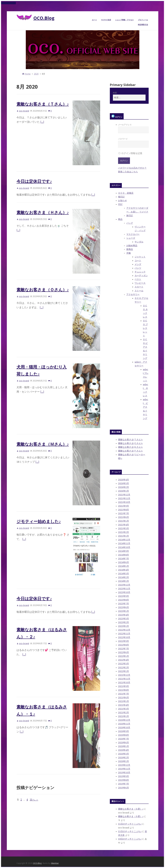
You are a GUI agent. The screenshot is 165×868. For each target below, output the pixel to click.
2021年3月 (123, 709)
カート (94, 20)
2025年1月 (123, 536)
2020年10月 (124, 728)
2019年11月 (124, 769)
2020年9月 (123, 731)
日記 (120, 204)
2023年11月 (124, 589)
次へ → (34, 800)
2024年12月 (124, 540)
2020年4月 (123, 750)
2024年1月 (123, 581)
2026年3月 (123, 483)
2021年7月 (123, 694)
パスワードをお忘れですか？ (132, 168)
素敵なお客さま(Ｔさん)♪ (130, 440)
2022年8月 (123, 645)
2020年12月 (124, 720)
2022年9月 (123, 641)
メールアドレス (133, 128)
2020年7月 (123, 739)
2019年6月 (123, 788)
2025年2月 (123, 532)
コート (138, 261)
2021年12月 (124, 675)
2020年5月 (123, 746)
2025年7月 (123, 513)
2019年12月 (124, 765)
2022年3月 (123, 664)
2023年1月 (123, 626)
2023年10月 (124, 592)
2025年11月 (124, 498)
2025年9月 (123, 506)
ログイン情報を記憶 (130, 153)
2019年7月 (123, 784)
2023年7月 (123, 604)
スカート (139, 287)
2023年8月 (123, 600)
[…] (42, 122)
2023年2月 (123, 622)
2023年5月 (123, 611)
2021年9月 (123, 686)
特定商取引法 (143, 25)
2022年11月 (124, 634)
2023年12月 (124, 585)
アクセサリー (133, 294)
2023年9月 (123, 596)
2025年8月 (123, 510)
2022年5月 (123, 656)
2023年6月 (123, 607)
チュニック (140, 272)
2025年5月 (123, 521)
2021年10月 (124, 682)
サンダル (139, 242)
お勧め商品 (132, 246)
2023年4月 (123, 615)
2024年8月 (123, 555)
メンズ (138, 264)
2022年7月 (123, 649)
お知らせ (122, 201)
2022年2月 (123, 667)
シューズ (131, 238)
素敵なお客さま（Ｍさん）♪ (43, 444)
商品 (120, 219)
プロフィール (143, 20)
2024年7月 (123, 559)
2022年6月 (123, 652)
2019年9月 (123, 776)
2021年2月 (123, 713)
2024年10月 (124, 547)
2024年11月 (124, 543)
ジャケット (140, 257)
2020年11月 (124, 724)
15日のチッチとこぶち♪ (130, 824)
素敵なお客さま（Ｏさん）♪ (43, 290)
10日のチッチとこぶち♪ (130, 839)
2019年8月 (123, 780)
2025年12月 (124, 495)
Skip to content (8, 3)
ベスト (138, 279)
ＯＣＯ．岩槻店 (126, 193)
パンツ (138, 268)
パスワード (133, 143)
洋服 (129, 253)
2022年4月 (123, 660)
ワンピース (140, 283)
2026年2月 (123, 487)
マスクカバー (133, 234)
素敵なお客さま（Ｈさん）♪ (43, 212)
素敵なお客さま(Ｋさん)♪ (130, 447)
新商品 (130, 249)
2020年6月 (123, 743)
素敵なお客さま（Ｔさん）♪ (43, 104)
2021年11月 (124, 679)
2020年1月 (123, 761)
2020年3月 (123, 754)
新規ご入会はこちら (128, 172)
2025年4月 (123, 525)
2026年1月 (123, 491)
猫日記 (121, 197)
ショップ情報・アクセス (124, 20)
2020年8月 (123, 735)
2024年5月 (123, 566)
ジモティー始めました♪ (39, 521)
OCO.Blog (44, 18)
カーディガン (141, 276)
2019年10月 (124, 773)
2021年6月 (123, 698)
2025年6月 (123, 517)
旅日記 (130, 216)
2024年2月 (123, 577)
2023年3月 (123, 619)
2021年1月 (123, 716)
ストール (139, 291)
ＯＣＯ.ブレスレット (145, 328)
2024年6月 (123, 562)
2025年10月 (124, 502)
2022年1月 (123, 671)
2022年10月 (124, 637)
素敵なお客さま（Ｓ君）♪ (131, 809)
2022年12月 (124, 630)
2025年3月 (123, 528)
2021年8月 (123, 690)
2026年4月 (123, 480)
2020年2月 (123, 758)
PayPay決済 (106, 20)
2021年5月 (123, 701)
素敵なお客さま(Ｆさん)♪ (130, 451)
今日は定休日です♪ (34, 181)
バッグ (130, 223)
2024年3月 (123, 574)
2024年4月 (123, 570)
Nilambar (55, 863)
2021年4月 (123, 705)
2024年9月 (123, 551)
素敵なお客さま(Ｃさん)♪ (130, 443)
